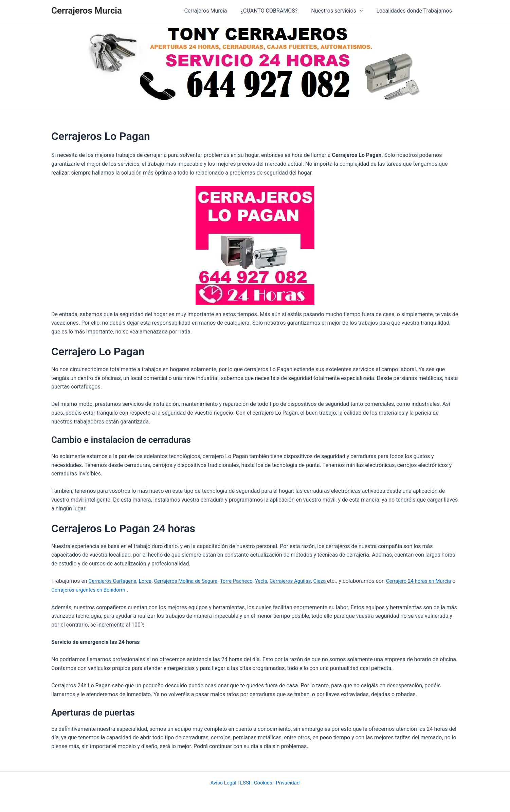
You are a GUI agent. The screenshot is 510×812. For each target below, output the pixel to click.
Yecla (273, 581)
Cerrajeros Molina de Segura (192, 581)
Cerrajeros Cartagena (114, 581)
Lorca (149, 581)
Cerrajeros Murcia (87, 11)
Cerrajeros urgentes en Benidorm (113, 590)
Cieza (336, 581)
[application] (364, 11)
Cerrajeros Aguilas (304, 581)
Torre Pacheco (246, 581)
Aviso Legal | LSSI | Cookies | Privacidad (255, 782)
